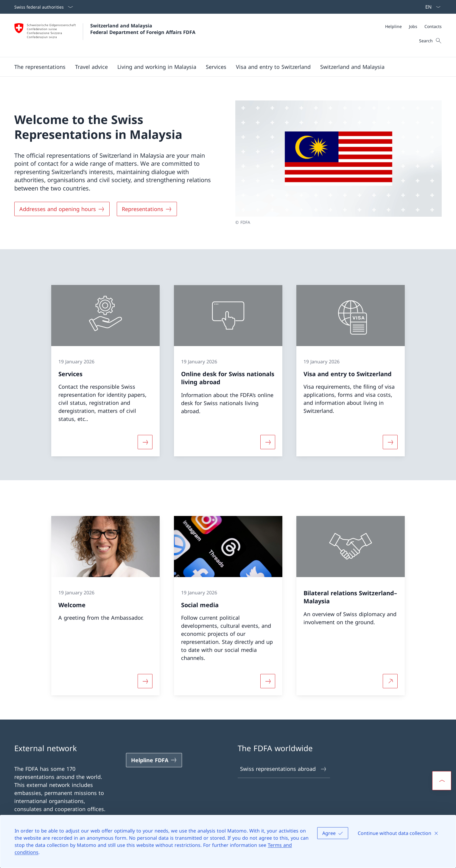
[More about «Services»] (145, 442)
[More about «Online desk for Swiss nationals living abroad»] (268, 442)
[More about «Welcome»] (145, 681)
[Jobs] (413, 26)
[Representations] (147, 209)
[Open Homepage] (105, 35)
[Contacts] (433, 26)
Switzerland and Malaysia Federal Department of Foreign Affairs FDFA (143, 29)
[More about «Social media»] (268, 681)
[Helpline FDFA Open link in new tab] (154, 760)
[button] (40, 67)
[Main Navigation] (223, 67)
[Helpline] (393, 26)
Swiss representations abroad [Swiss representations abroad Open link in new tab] (284, 769)
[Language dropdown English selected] (431, 7)
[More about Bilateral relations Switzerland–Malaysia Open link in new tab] (390, 681)
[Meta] (413, 26)
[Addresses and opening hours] (62, 209)
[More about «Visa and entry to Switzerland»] (390, 442)
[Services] (216, 67)
